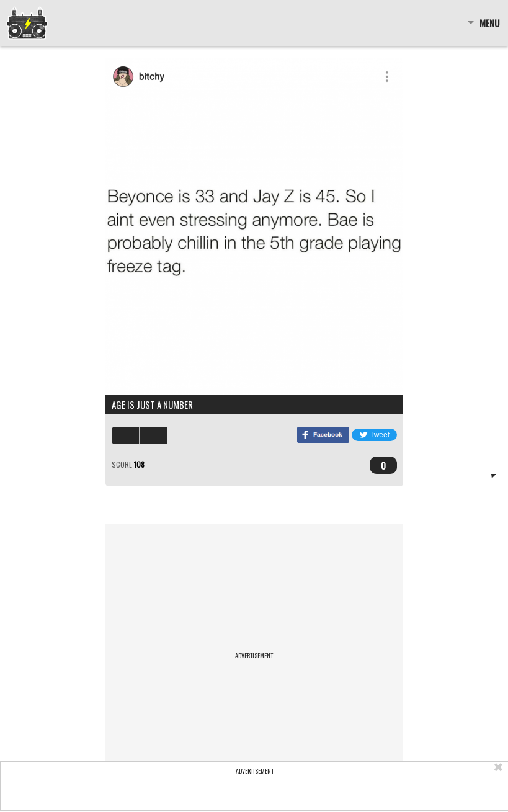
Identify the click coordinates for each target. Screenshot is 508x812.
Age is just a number (152, 404)
